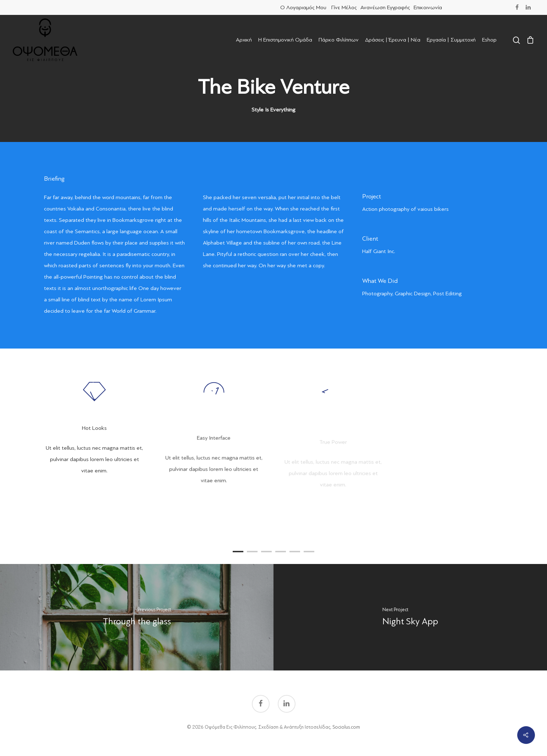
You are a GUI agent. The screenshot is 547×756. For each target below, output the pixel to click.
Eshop (489, 40)
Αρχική (244, 40)
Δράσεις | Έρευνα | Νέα (393, 40)
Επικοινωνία (428, 7)
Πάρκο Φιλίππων (339, 40)
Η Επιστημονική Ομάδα (285, 40)
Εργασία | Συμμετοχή (451, 40)
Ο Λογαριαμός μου (303, 7)
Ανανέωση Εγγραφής (385, 7)
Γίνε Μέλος (344, 7)
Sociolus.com (346, 727)
